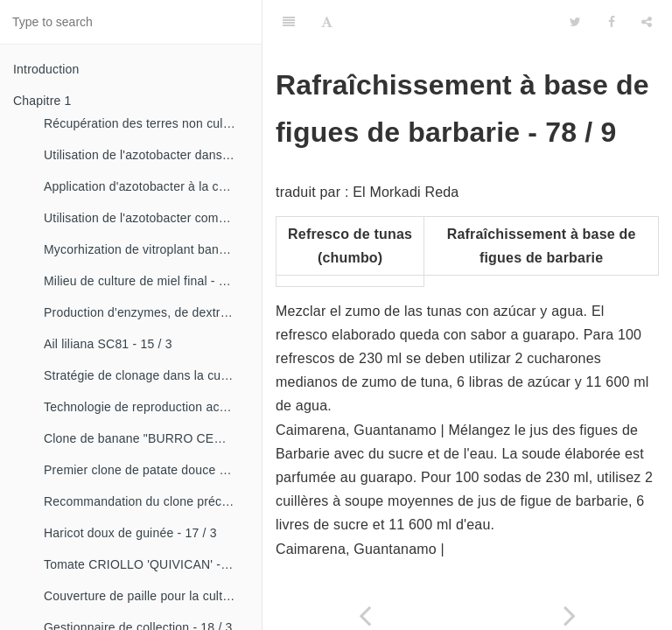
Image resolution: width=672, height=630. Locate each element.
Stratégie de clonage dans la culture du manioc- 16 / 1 (146, 375)
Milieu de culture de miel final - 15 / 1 (146, 281)
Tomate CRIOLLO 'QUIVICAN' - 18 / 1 (146, 564)
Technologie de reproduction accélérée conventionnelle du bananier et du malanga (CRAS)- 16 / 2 (146, 407)
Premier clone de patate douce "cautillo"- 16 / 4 (146, 470)
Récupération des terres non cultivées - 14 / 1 (146, 123)
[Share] (647, 22)
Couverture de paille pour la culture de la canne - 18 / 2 (146, 596)
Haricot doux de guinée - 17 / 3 (130, 533)
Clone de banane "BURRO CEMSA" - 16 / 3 (146, 438)
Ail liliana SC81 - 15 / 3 (108, 344)
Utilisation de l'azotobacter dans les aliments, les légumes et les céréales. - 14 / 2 (146, 155)
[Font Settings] (327, 22)
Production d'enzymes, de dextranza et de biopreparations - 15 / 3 (146, 312)
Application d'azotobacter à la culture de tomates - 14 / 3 (146, 186)
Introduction (46, 69)
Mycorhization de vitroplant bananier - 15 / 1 (146, 249)
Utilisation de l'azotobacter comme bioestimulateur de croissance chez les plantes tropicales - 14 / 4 (146, 218)
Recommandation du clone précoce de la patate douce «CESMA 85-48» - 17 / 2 (146, 501)
